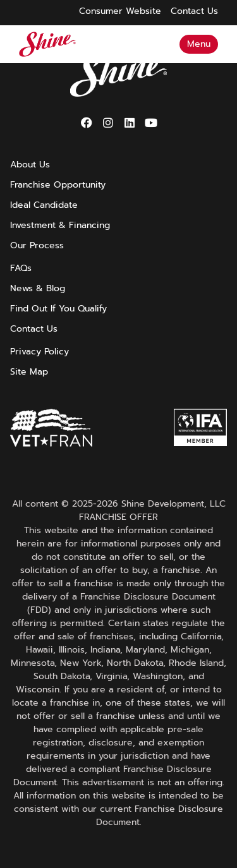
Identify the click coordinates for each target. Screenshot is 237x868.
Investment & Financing (60, 226)
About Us (30, 165)
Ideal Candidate (44, 205)
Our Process (37, 246)
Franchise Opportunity (58, 185)
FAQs (21, 268)
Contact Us (34, 329)
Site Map (29, 372)
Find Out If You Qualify (58, 309)
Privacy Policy (39, 352)
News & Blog (38, 289)
